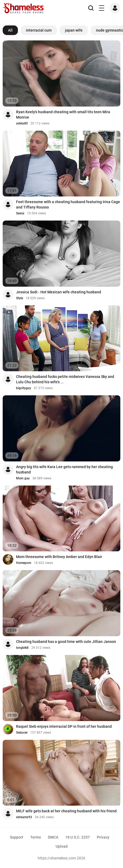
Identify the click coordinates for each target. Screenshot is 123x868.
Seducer (22, 733)
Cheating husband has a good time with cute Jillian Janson (66, 642)
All (10, 30)
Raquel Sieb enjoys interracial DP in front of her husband (64, 726)
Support (17, 837)
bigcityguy (24, 388)
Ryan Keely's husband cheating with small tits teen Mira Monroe (63, 115)
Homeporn (24, 563)
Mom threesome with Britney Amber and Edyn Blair (59, 557)
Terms (36, 837)
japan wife (74, 30)
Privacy (103, 837)
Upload (62, 846)
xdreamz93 (24, 817)
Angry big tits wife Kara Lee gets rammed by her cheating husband (64, 469)
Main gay (23, 478)
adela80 (22, 123)
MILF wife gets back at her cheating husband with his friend (66, 811)
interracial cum (39, 30)
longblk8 (22, 648)
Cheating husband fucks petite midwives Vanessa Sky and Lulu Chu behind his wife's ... (65, 379)
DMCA (53, 837)
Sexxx (20, 213)
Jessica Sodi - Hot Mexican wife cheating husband (59, 292)
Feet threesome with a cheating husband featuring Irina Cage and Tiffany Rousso (68, 204)
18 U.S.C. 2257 (78, 837)
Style (20, 298)
